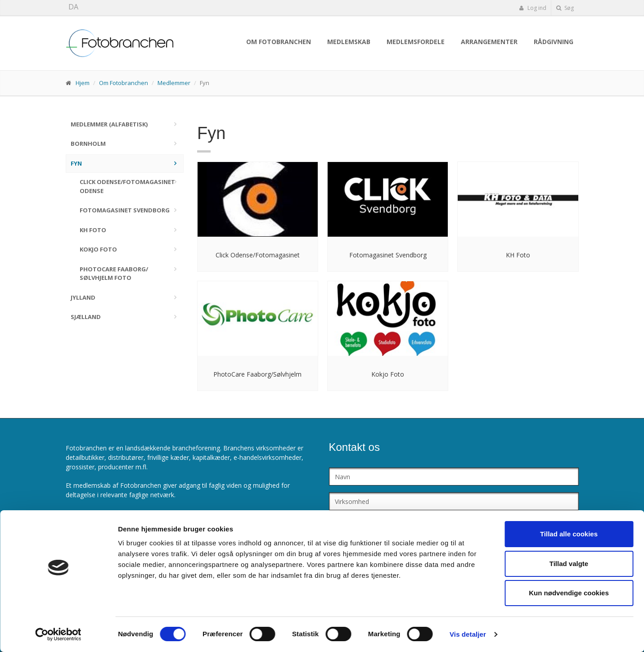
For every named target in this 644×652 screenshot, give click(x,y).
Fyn (76, 163)
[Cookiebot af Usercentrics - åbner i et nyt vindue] (58, 634)
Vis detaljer (468, 634)
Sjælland (86, 317)
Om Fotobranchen (279, 42)
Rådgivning (554, 42)
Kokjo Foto (98, 249)
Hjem (83, 83)
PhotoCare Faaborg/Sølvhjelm (257, 374)
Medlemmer (174, 83)
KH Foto (93, 230)
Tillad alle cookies (569, 534)
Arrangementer (489, 42)
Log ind (533, 8)
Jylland (83, 297)
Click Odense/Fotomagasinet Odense (127, 186)
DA (73, 7)
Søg (565, 8)
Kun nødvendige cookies (569, 593)
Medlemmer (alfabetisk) (109, 124)
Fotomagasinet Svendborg (125, 210)
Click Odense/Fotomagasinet (258, 255)
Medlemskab (349, 42)
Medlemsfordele (416, 42)
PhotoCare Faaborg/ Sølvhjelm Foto (114, 274)
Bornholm (88, 144)
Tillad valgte (569, 564)
